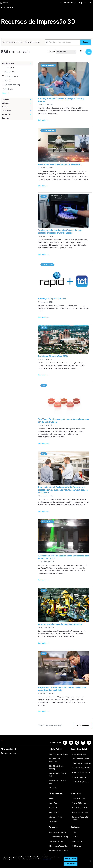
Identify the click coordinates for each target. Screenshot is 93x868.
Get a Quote (52, 833)
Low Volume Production (79, 755)
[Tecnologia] (17, 114)
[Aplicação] (17, 103)
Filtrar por (51, 52)
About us (74, 827)
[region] (46, 861)
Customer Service (54, 842)
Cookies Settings (70, 859)
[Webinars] (59, 799)
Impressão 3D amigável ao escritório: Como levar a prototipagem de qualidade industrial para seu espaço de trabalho (64, 490)
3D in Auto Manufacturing (80, 764)
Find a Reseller (53, 830)
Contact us (75, 830)
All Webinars (53, 818)
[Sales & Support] (59, 824)
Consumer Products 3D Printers (82, 791)
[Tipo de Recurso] (17, 63)
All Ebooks (52, 767)
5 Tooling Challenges (78, 752)
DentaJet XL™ (53, 788)
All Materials (75, 812)
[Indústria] (17, 100)
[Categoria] (17, 118)
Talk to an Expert (54, 836)
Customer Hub (53, 839)
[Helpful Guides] (59, 748)
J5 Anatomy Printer (55, 791)
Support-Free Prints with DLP (58, 764)
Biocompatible (76, 809)
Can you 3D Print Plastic (79, 767)
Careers (74, 836)
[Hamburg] (91, 3)
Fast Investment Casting (56, 803)
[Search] (86, 3)
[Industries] (82, 775)
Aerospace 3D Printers (79, 788)
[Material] (17, 107)
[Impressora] (17, 111)
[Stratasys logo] (4, 3)
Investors (74, 845)
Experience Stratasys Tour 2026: (54, 357)
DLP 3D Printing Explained (80, 770)
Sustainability (76, 842)
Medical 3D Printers (78, 782)
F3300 (51, 779)
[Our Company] (82, 824)
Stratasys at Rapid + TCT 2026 (53, 300)
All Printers (52, 794)
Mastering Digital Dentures (57, 815)
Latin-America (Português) (67, 3)
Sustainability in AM (55, 809)
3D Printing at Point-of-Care (57, 812)
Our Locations (76, 833)
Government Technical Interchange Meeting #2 (60, 164)
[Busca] (86, 42)
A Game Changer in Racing (57, 806)
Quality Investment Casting (57, 752)
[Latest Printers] (59, 775)
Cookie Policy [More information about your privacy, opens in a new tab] (47, 859)
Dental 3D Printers (77, 779)
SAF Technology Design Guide (58, 761)
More (4, 93)
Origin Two (52, 782)
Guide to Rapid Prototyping (80, 758)
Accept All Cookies (70, 864)
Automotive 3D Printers (79, 785)
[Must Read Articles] (82, 748)
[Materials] (82, 799)
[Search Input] (63, 42)
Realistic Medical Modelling (80, 761)
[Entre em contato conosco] (80, 3)
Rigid (73, 803)
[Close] (91, 861)
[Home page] (1, 8)
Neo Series (52, 785)
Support (51, 827)
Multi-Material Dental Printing (58, 758)
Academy (74, 839)
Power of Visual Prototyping (58, 755)
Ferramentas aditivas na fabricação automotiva (61, 623)
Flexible (74, 806)
